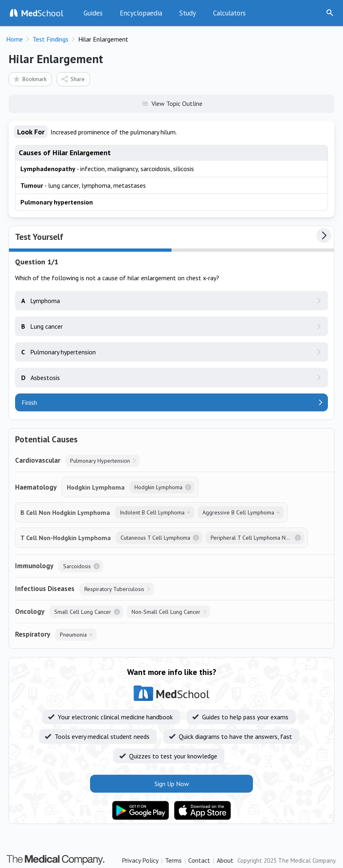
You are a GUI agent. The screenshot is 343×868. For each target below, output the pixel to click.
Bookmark (30, 79)
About (225, 860)
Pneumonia (73, 635)
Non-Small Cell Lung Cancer (166, 612)
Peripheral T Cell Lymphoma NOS (252, 538)
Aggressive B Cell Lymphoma (238, 512)
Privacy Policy (140, 860)
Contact (199, 860)
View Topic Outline (172, 103)
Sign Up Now (308, 13)
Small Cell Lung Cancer (83, 612)
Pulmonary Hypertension (100, 461)
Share (73, 79)
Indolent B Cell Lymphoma (152, 512)
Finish (29, 402)
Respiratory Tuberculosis (114, 589)
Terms (173, 860)
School (42, 13)
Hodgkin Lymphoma (158, 487)
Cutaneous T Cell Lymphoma (155, 538)
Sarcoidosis (77, 566)
